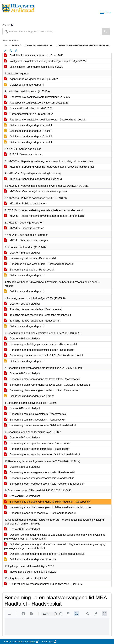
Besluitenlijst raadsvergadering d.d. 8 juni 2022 (34, 55)
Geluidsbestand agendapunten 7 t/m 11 (29, 396)
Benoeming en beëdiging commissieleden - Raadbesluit (39, 350)
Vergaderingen (18, 45)
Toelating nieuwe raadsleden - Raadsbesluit (32, 321)
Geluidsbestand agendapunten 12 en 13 (30, 559)
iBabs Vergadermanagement (22, 642)
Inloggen (50, 642)
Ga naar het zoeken (0, 2)
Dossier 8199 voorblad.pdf (22, 496)
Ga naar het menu (1, 2)
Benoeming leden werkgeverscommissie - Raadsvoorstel (40, 472)
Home (7, 45)
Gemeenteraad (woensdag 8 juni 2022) (43, 45)
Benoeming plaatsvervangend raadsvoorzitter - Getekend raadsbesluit (47, 385)
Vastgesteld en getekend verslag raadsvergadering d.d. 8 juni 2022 (45, 61)
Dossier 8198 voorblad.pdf (22, 467)
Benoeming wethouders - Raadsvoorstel (30, 258)
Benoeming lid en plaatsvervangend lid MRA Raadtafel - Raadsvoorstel (48, 507)
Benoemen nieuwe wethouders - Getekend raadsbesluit (39, 264)
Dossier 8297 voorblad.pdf (22, 438)
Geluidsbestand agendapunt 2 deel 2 (28, 131)
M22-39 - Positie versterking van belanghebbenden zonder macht (44, 216)
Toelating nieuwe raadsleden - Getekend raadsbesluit (38, 315)
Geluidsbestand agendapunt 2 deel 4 (28, 142)
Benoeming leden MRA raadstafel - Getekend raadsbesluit (40, 513)
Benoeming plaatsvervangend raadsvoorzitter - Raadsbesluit (42, 390)
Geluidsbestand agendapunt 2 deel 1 (28, 125)
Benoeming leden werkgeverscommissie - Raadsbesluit (39, 478)
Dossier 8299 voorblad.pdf (22, 304)
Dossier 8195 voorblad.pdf (22, 408)
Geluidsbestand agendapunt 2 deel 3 (28, 137)
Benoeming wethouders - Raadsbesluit (29, 270)
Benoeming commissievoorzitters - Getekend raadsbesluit (40, 425)
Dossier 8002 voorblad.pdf (22, 529)
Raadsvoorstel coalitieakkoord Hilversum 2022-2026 (37, 97)
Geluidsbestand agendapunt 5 (24, 326)
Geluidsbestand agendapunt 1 (24, 85)
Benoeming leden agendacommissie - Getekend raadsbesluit (42, 454)
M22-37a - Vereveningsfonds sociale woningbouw (36, 191)
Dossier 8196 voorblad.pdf (22, 373)
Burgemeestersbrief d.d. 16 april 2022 (28, 114)
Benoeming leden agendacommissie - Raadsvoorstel (37, 443)
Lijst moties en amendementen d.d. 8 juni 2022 (34, 67)
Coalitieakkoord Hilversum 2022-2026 (29, 108)
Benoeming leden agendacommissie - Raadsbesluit (37, 449)
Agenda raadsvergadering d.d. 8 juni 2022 (31, 79)
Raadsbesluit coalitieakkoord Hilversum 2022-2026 (36, 103)
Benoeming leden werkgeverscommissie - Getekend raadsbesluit (44, 484)
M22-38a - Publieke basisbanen (25, 204)
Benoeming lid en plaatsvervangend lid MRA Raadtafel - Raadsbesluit (47, 502)
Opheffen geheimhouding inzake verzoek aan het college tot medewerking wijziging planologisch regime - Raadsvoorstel (55, 537)
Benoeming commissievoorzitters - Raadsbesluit (35, 420)
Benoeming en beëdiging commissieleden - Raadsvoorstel (41, 344)
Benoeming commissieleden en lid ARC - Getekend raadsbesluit (44, 356)
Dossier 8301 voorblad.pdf (22, 253)
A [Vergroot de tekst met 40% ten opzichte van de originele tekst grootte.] (16, 51)
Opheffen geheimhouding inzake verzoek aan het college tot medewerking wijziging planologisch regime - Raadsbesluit (55, 546)
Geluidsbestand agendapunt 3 (24, 275)
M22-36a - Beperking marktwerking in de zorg (33, 179)
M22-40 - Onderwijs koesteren (24, 228)
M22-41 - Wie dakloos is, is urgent (26, 240)
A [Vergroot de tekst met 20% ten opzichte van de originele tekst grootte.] (11, 51)
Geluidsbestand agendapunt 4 (24, 291)
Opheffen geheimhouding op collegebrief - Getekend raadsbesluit (44, 554)
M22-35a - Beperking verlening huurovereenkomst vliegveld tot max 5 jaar (49, 167)
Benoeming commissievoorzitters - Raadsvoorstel (35, 414)
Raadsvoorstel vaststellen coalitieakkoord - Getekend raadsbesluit (45, 120)
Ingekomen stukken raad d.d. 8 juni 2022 (30, 572)
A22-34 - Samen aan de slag (23, 154)
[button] (106, 31)
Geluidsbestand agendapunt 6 (24, 361)
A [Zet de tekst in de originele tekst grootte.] (5, 51)
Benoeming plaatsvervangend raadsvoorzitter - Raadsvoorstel (42, 379)
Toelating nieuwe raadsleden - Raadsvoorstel (33, 309)
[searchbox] (51, 31)
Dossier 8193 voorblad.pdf (22, 339)
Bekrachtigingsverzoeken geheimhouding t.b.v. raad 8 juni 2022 (43, 584)
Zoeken (6, 25)
